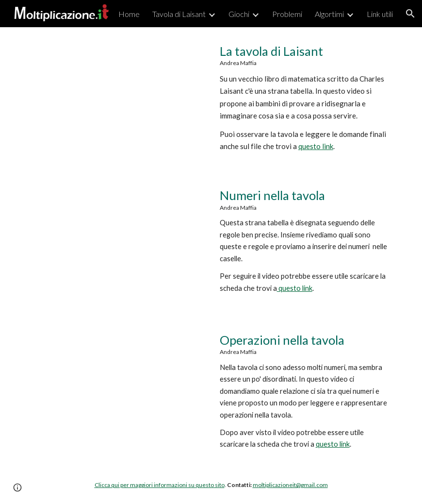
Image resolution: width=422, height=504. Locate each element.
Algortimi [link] (329, 14)
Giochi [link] (239, 14)
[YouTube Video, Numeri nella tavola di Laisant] (117, 244)
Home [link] (129, 14)
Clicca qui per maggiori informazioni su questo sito (160, 485)
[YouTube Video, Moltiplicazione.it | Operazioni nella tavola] (117, 388)
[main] (305, 98)
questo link (316, 146)
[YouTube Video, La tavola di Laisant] (117, 99)
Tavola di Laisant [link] (179, 14)
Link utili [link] (380, 14)
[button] (410, 14)
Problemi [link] (287, 14)
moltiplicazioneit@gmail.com (290, 485)
